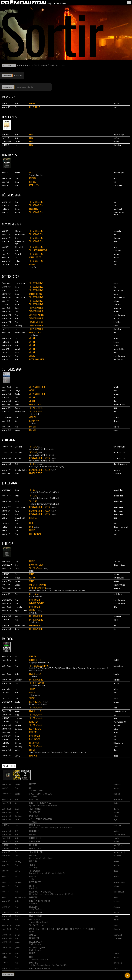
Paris (16, 104)
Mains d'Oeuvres (118, 743)
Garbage (33, 692)
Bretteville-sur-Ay (20, 898)
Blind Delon (34, 831)
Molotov (116, 430)
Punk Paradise (118, 963)
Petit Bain (116, 104)
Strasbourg (18, 326)
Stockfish (116, 660)
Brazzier (33, 942)
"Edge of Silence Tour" (36, 175)
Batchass (33, 423)
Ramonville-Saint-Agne (20, 243)
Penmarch (18, 254)
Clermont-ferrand (20, 297)
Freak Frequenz (118, 938)
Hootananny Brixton (119, 585)
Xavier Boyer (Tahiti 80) (59, 965)
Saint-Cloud (18, 447)
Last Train (34, 816)
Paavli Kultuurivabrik (119, 405)
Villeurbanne (19, 231)
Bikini (115, 242)
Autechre (33, 338)
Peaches (33, 834)
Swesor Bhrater (41, 591)
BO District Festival (119, 882)
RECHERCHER (8, 87)
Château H (117, 588)
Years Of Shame (36, 922)
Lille (16, 338)
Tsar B (32, 865)
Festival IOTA (117, 473)
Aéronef (116, 338)
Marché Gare (117, 145)
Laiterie (116, 326)
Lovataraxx (34, 421)
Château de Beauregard (121, 527)
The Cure (33, 447)
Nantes (17, 138)
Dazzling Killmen (37, 359)
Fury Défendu (117, 304)
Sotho (50, 591)
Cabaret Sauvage (119, 135)
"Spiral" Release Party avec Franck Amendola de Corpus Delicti (49, 752)
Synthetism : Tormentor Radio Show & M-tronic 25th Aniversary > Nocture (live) (64, 929)
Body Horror (35, 920)
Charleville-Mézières (21, 470)
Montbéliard (18, 882)
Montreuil (18, 401)
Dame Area (34, 722)
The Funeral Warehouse (39, 666)
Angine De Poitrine (37, 315)
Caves (115, 391)
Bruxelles (18, 173)
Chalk (32, 886)
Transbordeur (118, 231)
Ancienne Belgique (119, 173)
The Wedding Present (38, 250)
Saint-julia (18, 588)
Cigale (115, 178)
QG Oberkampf (118, 594)
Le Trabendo (117, 251)
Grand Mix (116, 581)
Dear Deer (33, 756)
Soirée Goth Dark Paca (39, 803)
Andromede (54, 805)
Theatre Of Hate (36, 852)
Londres (17, 585)
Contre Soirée (44, 959)
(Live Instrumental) (35, 858)
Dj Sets (32, 931)
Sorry (32, 574)
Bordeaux (18, 290)
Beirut (32, 530)
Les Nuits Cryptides (37, 588)
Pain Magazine (35, 625)
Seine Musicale (118, 209)
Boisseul (17, 213)
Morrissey (34, 209)
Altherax (116, 421)
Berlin (17, 849)
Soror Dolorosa (35, 686)
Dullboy (33, 879)
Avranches (18, 711)
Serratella (45, 922)
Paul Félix (33, 963)
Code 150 (33, 656)
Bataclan (116, 345)
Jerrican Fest (33, 613)
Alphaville (34, 417)
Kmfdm (32, 103)
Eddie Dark (34, 732)
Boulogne (18, 209)
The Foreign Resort (37, 925)
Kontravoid (34, 796)
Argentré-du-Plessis (21, 610)
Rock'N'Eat (116, 258)
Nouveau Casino (118, 666)
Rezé (16, 831)
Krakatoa (116, 142)
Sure (31, 957)
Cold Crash (117, 831)
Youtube (116, 969)
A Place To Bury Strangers (41, 794)
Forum (115, 205)
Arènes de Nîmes (119, 490)
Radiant (116, 689)
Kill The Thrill (35, 414)
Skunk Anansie (35, 695)
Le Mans (17, 261)
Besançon (18, 708)
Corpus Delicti (35, 257)
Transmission (35, 809)
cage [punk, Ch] (45, 873)
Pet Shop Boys (35, 534)
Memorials (34, 903)
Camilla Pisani (44, 828)
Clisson (17, 568)
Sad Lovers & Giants (38, 585)
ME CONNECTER (9, 66)
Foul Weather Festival (120, 711)
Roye (16, 565)
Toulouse (18, 408)
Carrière (116, 247)
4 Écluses (116, 916)
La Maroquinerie (118, 185)
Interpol (33, 264)
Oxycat (47, 805)
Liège (17, 312)
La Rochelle (18, 607)
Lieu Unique (117, 342)
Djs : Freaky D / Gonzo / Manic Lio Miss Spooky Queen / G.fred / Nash (51, 894)
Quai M (116, 283)
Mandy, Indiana (36, 912)
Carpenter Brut (36, 294)
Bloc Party (34, 267)
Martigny (18, 391)
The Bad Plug (35, 871)
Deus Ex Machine (118, 290)
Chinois (116, 401)
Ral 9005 (82, 591)
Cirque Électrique (119, 800)
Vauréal (17, 205)
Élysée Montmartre (119, 315)
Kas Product (34, 335)
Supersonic (117, 788)
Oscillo (32, 825)
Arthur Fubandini (47, 858)
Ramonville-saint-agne (20, 519)
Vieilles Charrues (119, 507)
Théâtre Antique (118, 511)
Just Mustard (35, 841)
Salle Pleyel (117, 530)
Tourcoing (18, 581)
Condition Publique (119, 578)
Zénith (115, 107)
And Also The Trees (37, 387)
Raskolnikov (34, 959)
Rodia (115, 708)
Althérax (116, 732)
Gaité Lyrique (117, 825)
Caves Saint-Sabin (119, 892)
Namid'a (44, 686)
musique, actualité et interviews (57, 4)
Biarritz (17, 809)
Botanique (117, 394)
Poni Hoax (33, 856)
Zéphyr (116, 202)
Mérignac (18, 142)
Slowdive (33, 452)
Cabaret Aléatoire (119, 349)
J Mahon (40, 790)
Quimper (17, 942)
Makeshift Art (34, 888)
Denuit (32, 953)
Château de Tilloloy (119, 565)
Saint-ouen (18, 743)
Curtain (33, 750)
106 (115, 182)
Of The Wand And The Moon (62, 591)
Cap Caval (116, 254)
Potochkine (34, 938)
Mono (32, 134)
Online (17, 969)
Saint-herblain (19, 247)
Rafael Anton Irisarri (66, 828)
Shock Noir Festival (35, 944)
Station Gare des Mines (120, 722)
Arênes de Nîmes (119, 514)
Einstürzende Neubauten (40, 901)
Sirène (115, 607)
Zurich (17, 819)
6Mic (115, 234)
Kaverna (75, 591)
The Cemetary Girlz (37, 683)
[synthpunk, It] (34, 873)
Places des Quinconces (120, 464)
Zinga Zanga (117, 238)
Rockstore (117, 680)
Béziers (17, 238)
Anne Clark (34, 172)
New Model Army (36, 565)
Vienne (17, 511)
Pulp (31, 523)
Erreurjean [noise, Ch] (58, 873)
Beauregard (18, 527)
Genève (17, 353)
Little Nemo (34, 594)
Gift (31, 788)
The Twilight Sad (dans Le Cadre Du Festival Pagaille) (47, 466)
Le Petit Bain (117, 322)
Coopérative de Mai (119, 297)
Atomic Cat (117, 907)
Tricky (32, 689)
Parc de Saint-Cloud (119, 447)
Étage (115, 629)
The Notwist (35, 812)
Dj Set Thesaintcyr (36, 596)
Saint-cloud (18, 453)
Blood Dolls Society (38, 892)
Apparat (33, 356)
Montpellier (18, 680)
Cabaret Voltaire (36, 603)
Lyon (16, 145)
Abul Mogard (54, 828)
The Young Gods (36, 408)
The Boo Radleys (36, 283)
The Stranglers (36, 202)
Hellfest (32, 571)
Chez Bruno (117, 809)
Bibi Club (33, 845)
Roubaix (17, 578)
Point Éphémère (118, 360)
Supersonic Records (120, 852)
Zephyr (46, 492)
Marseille (18, 349)
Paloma (116, 294)
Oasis (115, 261)
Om (115, 398)
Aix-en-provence (20, 412)
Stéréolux (116, 138)
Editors (32, 178)
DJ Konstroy (82, 752)
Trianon (116, 620)
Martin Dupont (36, 332)
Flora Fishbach (36, 107)
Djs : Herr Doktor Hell (36, 805)
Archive (33, 935)
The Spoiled (73, 752)
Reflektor (116, 312)
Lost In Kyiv (34, 185)
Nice (16, 421)
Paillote (116, 898)
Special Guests (55, 492)
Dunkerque (18, 916)
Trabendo (116, 301)
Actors (32, 390)
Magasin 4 (117, 794)
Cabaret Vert (117, 470)
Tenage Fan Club (36, 322)
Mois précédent (8, 974)
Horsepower (34, 600)
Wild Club (116, 803)
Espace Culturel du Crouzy (119, 214)
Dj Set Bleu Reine (36, 909)
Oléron (17, 473)
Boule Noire (117, 865)
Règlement (34, 907)
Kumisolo (33, 790)
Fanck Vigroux (34, 828)
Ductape (33, 427)
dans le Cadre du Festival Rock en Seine (42, 449)
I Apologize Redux (36, 662)
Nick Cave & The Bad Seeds (40, 458)
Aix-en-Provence (20, 234)
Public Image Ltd (36, 616)
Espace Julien (117, 784)
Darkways (33, 876)
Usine (115, 353)
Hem (16, 202)
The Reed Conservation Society (40, 965)
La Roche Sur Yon (20, 283)
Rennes (17, 287)
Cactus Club (117, 308)
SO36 (115, 849)
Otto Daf (32, 591)
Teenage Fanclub (36, 308)
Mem (115, 287)
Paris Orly (34, 897)
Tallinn (17, 405)
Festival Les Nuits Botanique (38, 704)
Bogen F (116, 819)
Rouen (17, 182)
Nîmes (17, 294)
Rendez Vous (35, 622)
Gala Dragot (34, 867)
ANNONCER (7, 75)
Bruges (17, 308)
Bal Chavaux (117, 856)
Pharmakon (34, 743)
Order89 (33, 610)
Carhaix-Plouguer (20, 507)
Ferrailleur (117, 674)
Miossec (33, 784)
